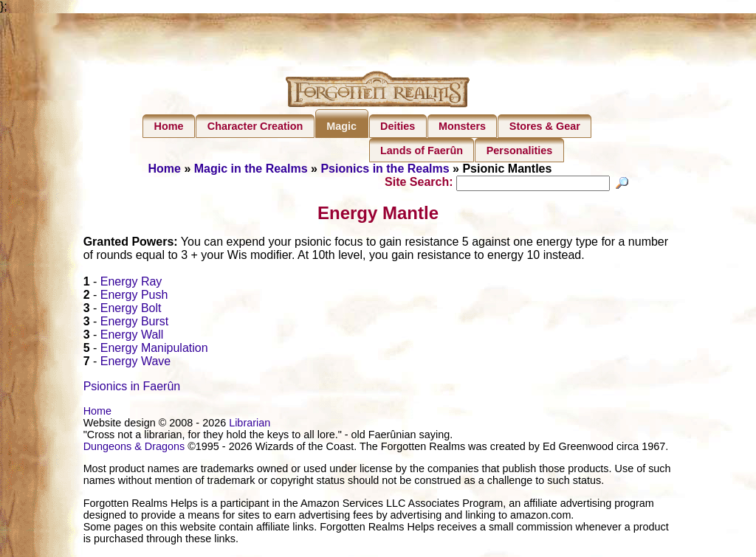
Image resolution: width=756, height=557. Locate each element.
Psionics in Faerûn (132, 388)
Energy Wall (132, 337)
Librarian (250, 425)
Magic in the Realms (251, 169)
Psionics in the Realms (385, 169)
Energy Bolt (131, 310)
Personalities (520, 151)
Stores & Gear (545, 126)
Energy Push (134, 297)
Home (169, 126)
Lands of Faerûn (422, 151)
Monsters (462, 126)
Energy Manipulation (154, 350)
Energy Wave (135, 363)
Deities (398, 126)
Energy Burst (134, 324)
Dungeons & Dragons (134, 449)
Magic (341, 126)
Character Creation (255, 126)
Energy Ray (131, 284)
